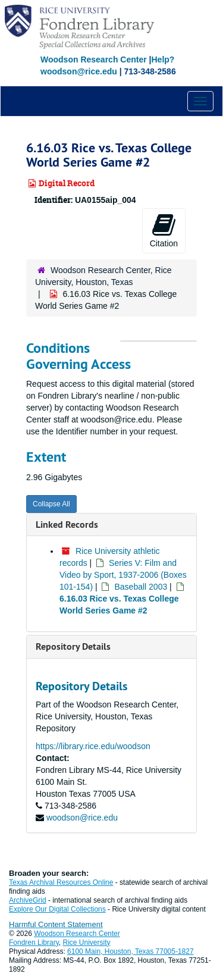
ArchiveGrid (28, 900)
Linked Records (67, 525)
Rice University (87, 943)
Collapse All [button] (51, 504)
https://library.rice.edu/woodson (93, 746)
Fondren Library (34, 943)
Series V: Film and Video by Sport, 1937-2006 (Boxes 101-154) (123, 575)
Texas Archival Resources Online (61, 882)
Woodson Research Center (94, 60)
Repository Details (73, 646)
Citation (164, 230)
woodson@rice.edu (82, 818)
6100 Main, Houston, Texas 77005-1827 (131, 951)
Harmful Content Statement (56, 924)
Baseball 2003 (141, 587)
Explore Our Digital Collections (57, 909)
